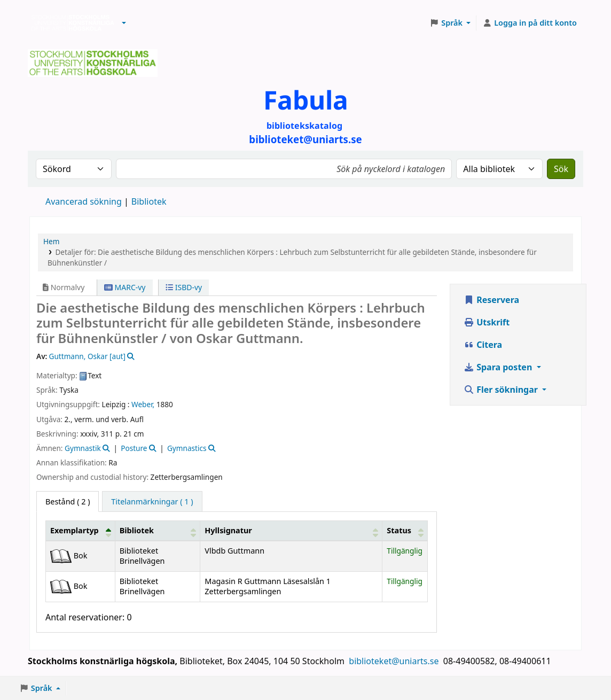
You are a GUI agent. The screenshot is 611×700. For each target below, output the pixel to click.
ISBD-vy (184, 287)
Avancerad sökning (84, 201)
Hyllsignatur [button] (228, 530)
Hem (51, 241)
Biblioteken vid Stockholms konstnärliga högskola (70, 23)
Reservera (491, 300)
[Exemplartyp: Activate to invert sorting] (81, 531)
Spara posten (499, 367)
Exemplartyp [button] (75, 530)
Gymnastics (187, 448)
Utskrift (487, 322)
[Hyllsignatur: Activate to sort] (291, 531)
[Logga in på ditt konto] (530, 23)
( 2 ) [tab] (68, 501)
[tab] (152, 502)
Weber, (143, 404)
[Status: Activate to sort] (405, 531)
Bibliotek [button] (137, 530)
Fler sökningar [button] (502, 390)
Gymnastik (83, 448)
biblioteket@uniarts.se (395, 661)
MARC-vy (125, 287)
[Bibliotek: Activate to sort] (158, 531)
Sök (561, 169)
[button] (124, 23)
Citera (483, 345)
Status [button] (399, 530)
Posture (134, 448)
